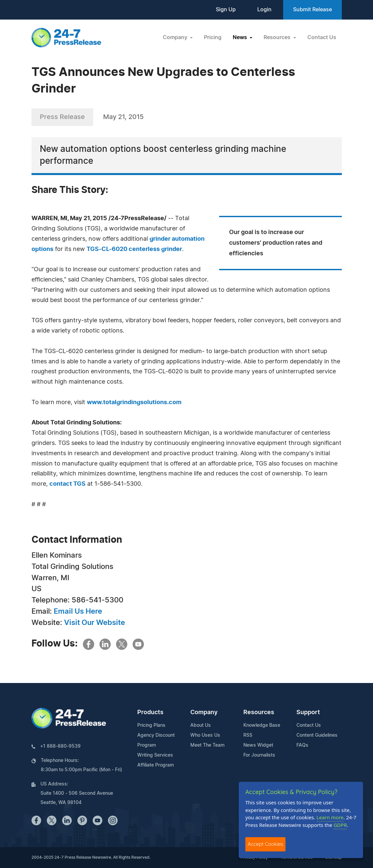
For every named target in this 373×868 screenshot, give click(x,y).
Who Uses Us (205, 735)
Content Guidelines (317, 735)
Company (204, 713)
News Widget (258, 745)
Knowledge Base (262, 725)
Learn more (330, 817)
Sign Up (226, 10)
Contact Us (322, 37)
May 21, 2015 (123, 117)
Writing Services (155, 755)
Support (308, 713)
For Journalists (259, 755)
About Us (201, 725)
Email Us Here (78, 611)
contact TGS (67, 484)
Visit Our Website (94, 623)
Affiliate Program (155, 765)
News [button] (241, 37)
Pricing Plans (151, 725)
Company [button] (176, 37)
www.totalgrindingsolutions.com (134, 403)
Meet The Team (207, 745)
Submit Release (312, 10)
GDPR (340, 825)
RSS (248, 735)
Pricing (213, 37)
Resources (259, 713)
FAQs (302, 745)
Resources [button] (278, 37)
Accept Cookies (265, 844)
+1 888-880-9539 (60, 746)
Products (150, 713)
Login (264, 10)
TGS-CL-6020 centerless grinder (134, 249)
